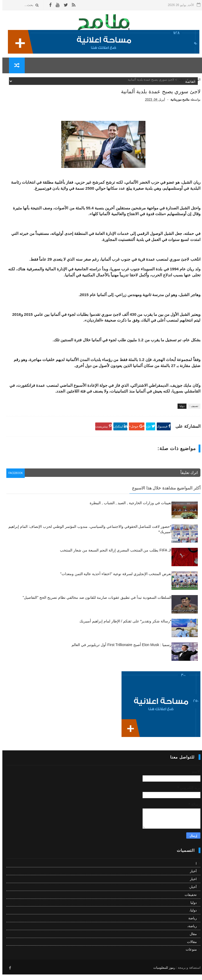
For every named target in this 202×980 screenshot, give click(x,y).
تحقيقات (188, 902)
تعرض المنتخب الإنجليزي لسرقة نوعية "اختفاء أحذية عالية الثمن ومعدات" (113, 581)
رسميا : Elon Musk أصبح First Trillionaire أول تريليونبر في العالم (119, 652)
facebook (15, 481)
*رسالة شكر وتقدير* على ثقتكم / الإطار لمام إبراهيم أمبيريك (123, 628)
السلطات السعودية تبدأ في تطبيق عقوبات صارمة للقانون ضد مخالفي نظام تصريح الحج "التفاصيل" (95, 605)
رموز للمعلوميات (162, 973)
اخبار (191, 886)
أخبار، (190, 894)
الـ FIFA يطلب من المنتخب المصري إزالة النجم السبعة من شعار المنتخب (113, 557)
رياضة (190, 925)
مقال (191, 941)
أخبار (191, 878)
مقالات (190, 949)
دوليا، (191, 917)
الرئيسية (193, 84)
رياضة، (190, 933)
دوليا (179, 84)
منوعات (189, 956)
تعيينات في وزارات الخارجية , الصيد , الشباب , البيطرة (128, 510)
